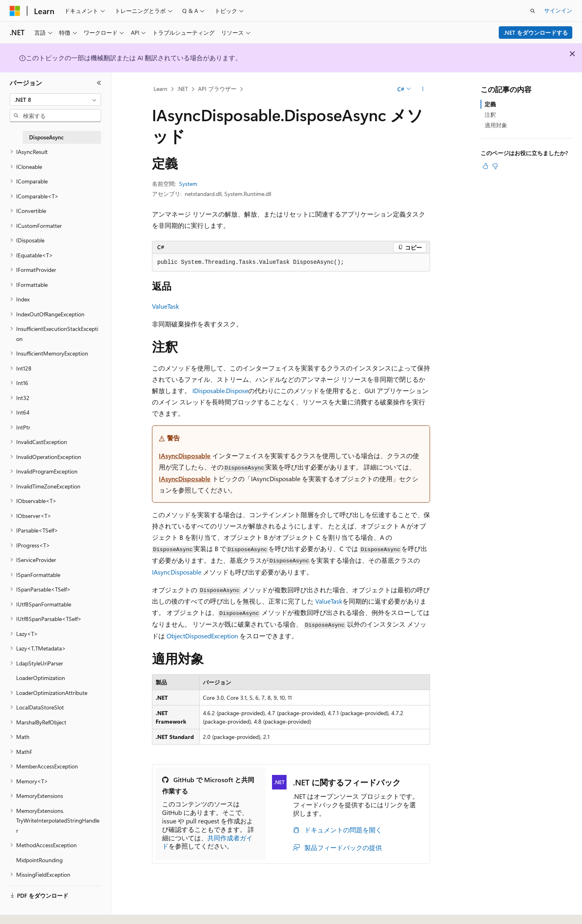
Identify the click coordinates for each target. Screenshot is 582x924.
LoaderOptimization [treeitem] (41, 678)
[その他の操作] (423, 89)
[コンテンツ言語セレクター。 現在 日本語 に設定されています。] (26, 909)
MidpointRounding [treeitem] (39, 860)
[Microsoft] (15, 11)
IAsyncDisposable (185, 456)
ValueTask (166, 306)
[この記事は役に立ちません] (495, 166)
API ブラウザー (217, 89)
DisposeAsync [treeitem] (46, 137)
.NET (182, 89)
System (188, 184)
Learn (160, 89)
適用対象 (496, 125)
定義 (490, 104)
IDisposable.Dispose (220, 390)
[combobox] (55, 100)
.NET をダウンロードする (536, 33)
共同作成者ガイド (207, 842)
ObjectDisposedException (202, 636)
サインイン (558, 10)
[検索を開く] (533, 11)
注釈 (490, 115)
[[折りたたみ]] (99, 83)
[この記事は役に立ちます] (485, 166)
